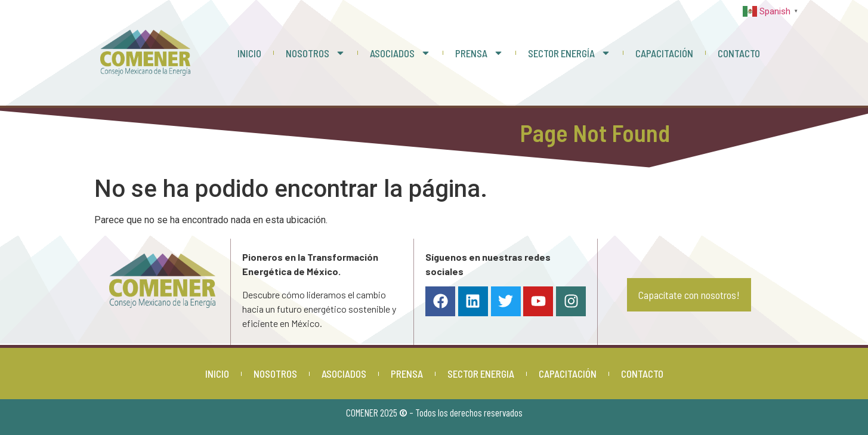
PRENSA (479, 53)
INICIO (249, 53)
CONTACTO (739, 53)
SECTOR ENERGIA (481, 374)
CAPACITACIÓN (664, 53)
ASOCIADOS (400, 53)
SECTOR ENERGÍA (569, 53)
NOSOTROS (316, 53)
